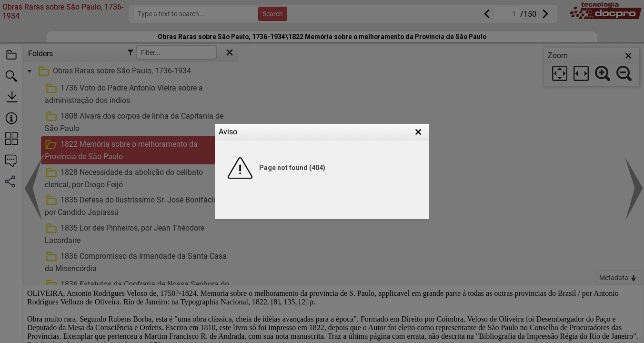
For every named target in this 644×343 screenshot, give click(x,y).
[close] (628, 56)
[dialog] (592, 67)
